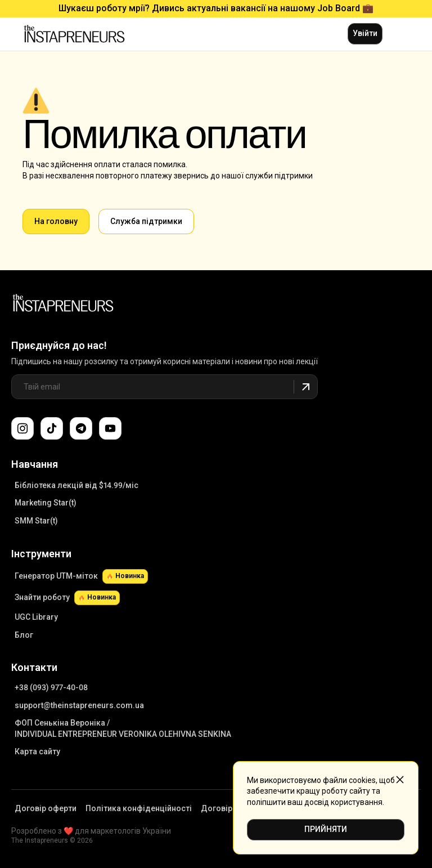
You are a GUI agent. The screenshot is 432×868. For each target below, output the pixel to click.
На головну (56, 221)
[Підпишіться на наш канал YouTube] (110, 428)
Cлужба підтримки (146, 221)
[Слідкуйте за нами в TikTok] (52, 428)
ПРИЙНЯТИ (326, 829)
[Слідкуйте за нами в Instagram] (22, 428)
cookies (362, 780)
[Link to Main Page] (63, 305)
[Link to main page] (74, 34)
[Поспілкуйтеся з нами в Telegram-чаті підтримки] (81, 428)
